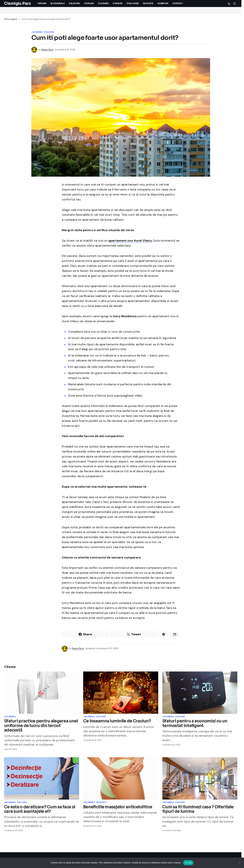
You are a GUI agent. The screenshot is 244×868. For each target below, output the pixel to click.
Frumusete (101, 802)
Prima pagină (11, 19)
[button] (229, 3)
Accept (188, 863)
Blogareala (38, 32)
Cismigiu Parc (17, 4)
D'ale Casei (49, 32)
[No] (240, 863)
